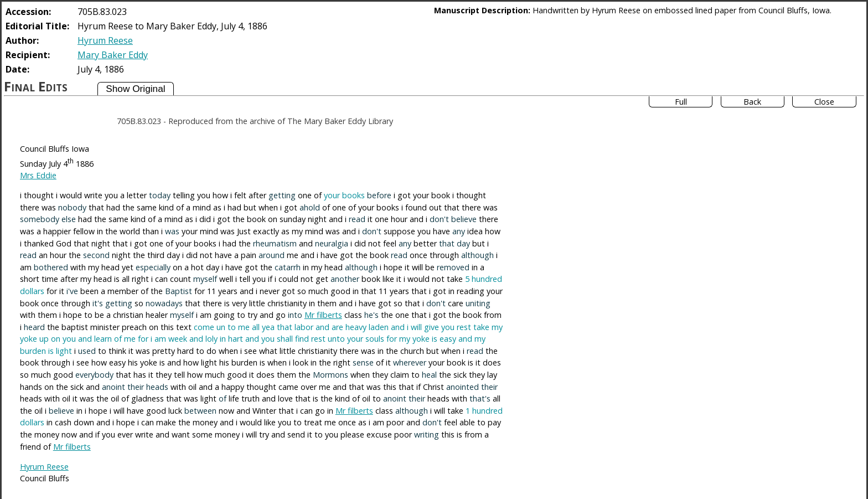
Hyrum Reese (105, 40)
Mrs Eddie (38, 175)
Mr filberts (323, 315)
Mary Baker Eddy (113, 55)
